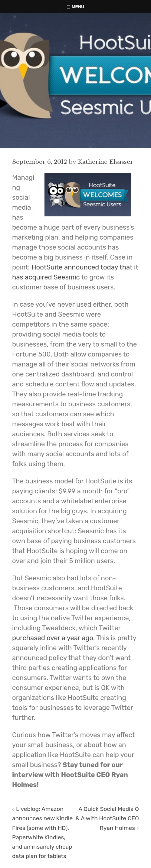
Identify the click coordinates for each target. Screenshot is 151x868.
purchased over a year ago (53, 638)
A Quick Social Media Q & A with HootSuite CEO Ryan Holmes (107, 818)
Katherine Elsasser (105, 162)
